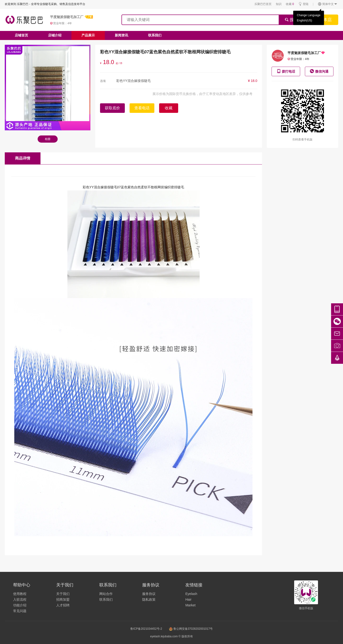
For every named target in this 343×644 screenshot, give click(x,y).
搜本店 (325, 20)
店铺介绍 (55, 35)
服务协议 (149, 594)
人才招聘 (63, 605)
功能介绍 (20, 605)
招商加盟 (63, 599)
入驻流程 (20, 599)
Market (190, 605)
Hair (188, 599)
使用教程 (20, 594)
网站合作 (106, 594)
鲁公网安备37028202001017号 (191, 629)
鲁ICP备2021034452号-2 (146, 629)
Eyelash (191, 594)
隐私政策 (149, 599)
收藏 (290, 4)
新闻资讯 (121, 35)
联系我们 (155, 35)
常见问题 (20, 611)
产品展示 (88, 35)
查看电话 (142, 108)
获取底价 (112, 108)
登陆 (303, 4)
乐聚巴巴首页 (263, 4)
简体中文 (328, 4)
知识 (279, 4)
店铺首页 (21, 35)
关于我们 (63, 594)
